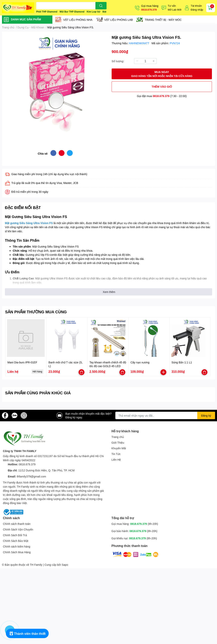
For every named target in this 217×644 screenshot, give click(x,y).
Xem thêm (109, 292)
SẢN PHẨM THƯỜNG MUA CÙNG (36, 312)
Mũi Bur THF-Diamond (72, 12)
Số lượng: (118, 61)
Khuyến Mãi (119, 448)
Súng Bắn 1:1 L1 (182, 362)
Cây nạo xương (140, 362)
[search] (101, 6)
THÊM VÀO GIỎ (162, 87)
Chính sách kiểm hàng (17, 546)
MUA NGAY (162, 74)
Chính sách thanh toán (17, 524)
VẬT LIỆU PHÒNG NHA (78, 20)
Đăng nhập (197, 10)
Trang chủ (118, 437)
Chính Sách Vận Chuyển (18, 529)
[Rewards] (27, 633)
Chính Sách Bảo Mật (16, 541)
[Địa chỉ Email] (165, 415)
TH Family (36, 565)
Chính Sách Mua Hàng (17, 552)
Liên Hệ (116, 460)
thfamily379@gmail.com (31, 476)
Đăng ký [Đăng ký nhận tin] (206, 416)
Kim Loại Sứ (93, 12)
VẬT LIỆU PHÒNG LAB (119, 20)
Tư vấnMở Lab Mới (174, 8)
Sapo (65, 565)
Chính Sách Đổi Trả (15, 535)
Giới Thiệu (118, 443)
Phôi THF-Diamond (47, 12)
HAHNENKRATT (139, 43)
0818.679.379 (149, 10)
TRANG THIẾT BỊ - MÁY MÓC (163, 20)
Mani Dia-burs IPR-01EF (22, 362)
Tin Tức (116, 454)
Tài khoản (196, 6)
